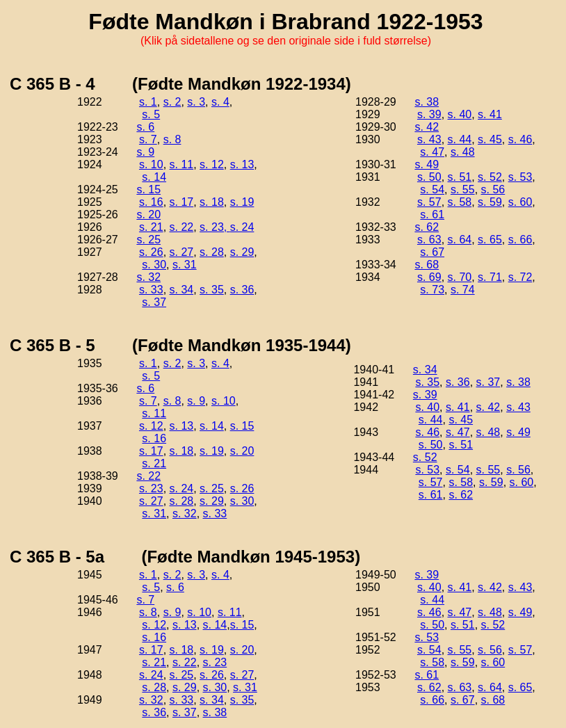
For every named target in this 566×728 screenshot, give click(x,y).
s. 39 (429, 114)
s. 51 (460, 177)
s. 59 (490, 202)
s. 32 (148, 277)
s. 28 (212, 252)
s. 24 (242, 227)
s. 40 (460, 114)
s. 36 (242, 290)
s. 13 (242, 164)
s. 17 (182, 202)
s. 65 (490, 240)
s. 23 (151, 488)
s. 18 (212, 202)
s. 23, (215, 227)
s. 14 (154, 177)
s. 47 (432, 152)
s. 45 (490, 139)
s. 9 (145, 152)
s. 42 (427, 127)
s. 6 (145, 127)
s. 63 (429, 240)
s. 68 (427, 265)
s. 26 (151, 252)
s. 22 (182, 227)
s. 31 (185, 265)
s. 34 (182, 290)
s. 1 (148, 102)
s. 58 (460, 202)
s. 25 (148, 240)
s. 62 (427, 227)
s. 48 (463, 152)
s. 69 (429, 277)
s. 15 (148, 189)
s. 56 (493, 189)
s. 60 (520, 202)
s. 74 (463, 290)
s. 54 (432, 189)
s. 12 (212, 164)
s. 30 (154, 265)
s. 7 (148, 139)
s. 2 (172, 102)
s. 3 (196, 102)
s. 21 (151, 227)
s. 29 (242, 252)
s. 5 (151, 114)
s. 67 (432, 252)
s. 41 (490, 114)
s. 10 (151, 164)
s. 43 (429, 139)
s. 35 (212, 290)
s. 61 (432, 215)
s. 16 (151, 202)
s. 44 (460, 139)
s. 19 (242, 202)
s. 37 (154, 302)
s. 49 (427, 164)
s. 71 (490, 277)
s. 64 (460, 240)
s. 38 (427, 102)
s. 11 (182, 164)
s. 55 (463, 189)
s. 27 (182, 252)
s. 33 (151, 290)
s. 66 (520, 240)
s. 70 (460, 277)
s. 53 (520, 177)
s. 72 (520, 277)
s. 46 (520, 139)
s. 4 (220, 102)
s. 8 (172, 139)
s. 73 (432, 290)
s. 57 (429, 202)
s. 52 (490, 177)
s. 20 (148, 215)
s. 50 (429, 177)
